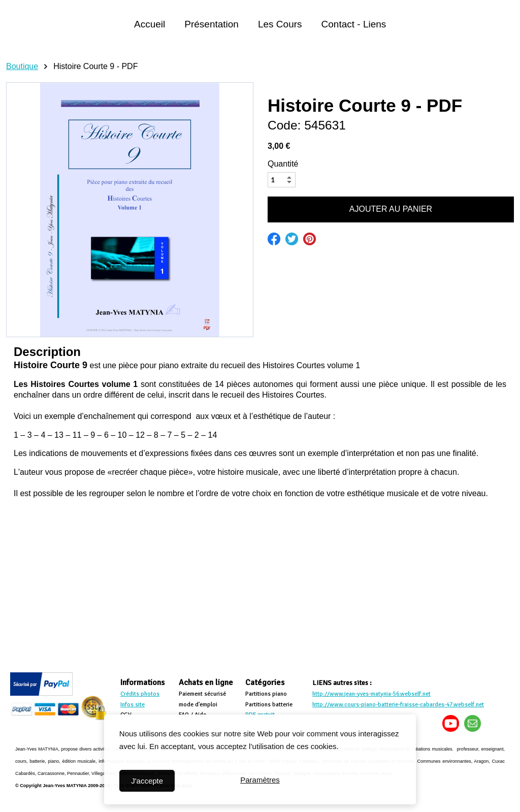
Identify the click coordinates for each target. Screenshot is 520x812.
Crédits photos (140, 694)
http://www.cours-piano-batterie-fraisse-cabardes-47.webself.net (398, 705)
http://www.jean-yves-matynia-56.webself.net (371, 694)
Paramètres (260, 781)
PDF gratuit (260, 715)
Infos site (133, 705)
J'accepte (147, 781)
